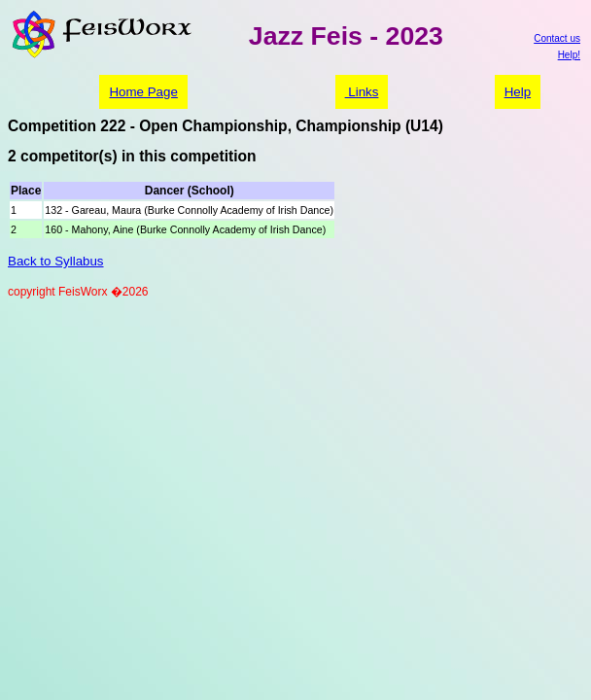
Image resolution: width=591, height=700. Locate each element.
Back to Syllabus (56, 261)
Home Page (143, 92)
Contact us (557, 38)
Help (518, 92)
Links (362, 92)
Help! (569, 55)
